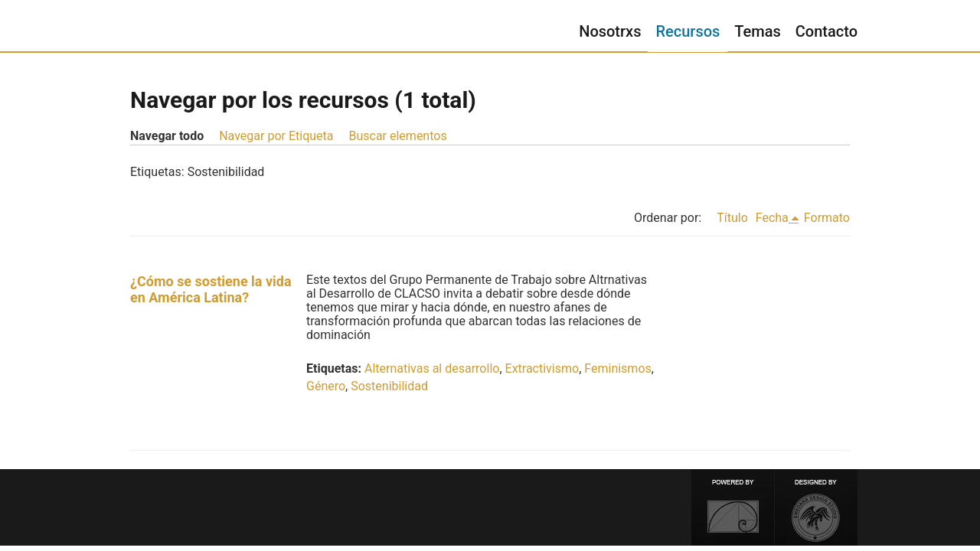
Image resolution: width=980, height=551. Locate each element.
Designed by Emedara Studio (816, 507)
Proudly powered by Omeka (733, 507)
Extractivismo (542, 368)
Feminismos (617, 368)
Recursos (688, 31)
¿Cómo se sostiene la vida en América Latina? (211, 289)
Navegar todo (167, 136)
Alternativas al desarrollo (432, 368)
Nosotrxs (610, 31)
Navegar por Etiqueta (276, 136)
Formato (827, 218)
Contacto (826, 31)
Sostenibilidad (389, 386)
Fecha (772, 218)
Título (732, 218)
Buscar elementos (397, 136)
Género (326, 386)
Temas (757, 31)
